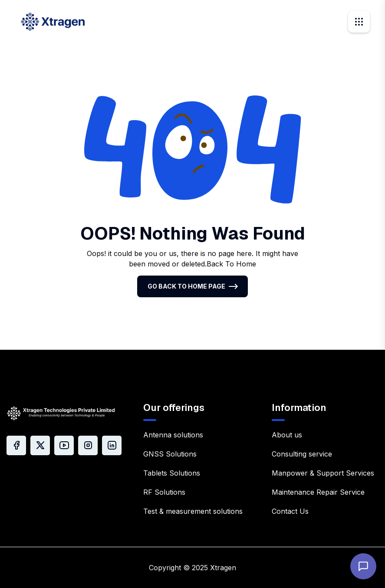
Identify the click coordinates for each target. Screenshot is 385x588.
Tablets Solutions (172, 473)
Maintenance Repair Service (318, 492)
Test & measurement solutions (193, 511)
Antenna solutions (173, 435)
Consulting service (302, 454)
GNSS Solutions (170, 454)
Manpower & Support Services (323, 473)
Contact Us (290, 511)
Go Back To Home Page (186, 286)
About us (287, 435)
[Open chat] (363, 566)
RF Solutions (164, 492)
